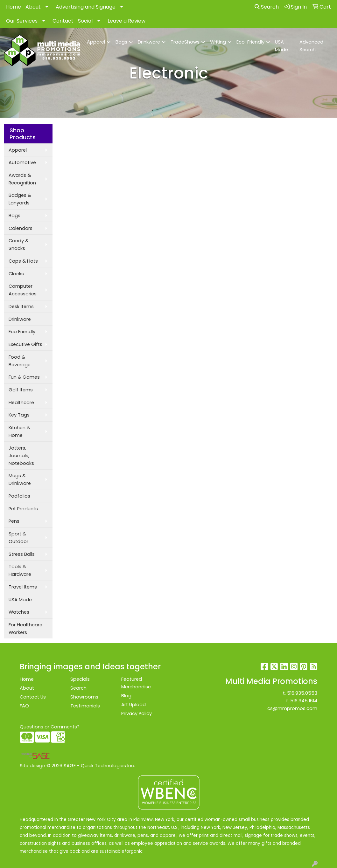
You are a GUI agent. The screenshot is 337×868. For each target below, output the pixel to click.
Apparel (96, 42)
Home (14, 7)
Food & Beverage (20, 361)
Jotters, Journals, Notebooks (21, 456)
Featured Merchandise (136, 683)
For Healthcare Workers (25, 629)
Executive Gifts (25, 344)
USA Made (281, 46)
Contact (63, 21)
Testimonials (85, 706)
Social (85, 21)
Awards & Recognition (22, 179)
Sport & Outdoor (18, 538)
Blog (126, 696)
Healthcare (21, 403)
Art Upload (133, 705)
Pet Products (23, 509)
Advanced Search (311, 46)
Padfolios (19, 496)
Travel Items (23, 587)
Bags (121, 42)
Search (267, 7)
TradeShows (185, 42)
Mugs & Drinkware (20, 479)
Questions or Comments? (50, 727)
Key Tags (19, 415)
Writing (218, 42)
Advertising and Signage (86, 7)
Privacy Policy (137, 713)
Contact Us (33, 697)
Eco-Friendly (250, 42)
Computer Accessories (23, 290)
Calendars (21, 228)
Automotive (22, 162)
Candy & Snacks (19, 245)
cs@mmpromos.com (292, 708)
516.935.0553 (302, 693)
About (33, 7)
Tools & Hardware (20, 570)
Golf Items (21, 390)
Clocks (16, 274)
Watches (19, 612)
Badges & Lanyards (20, 199)
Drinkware (149, 42)
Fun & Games (24, 377)
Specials (80, 679)
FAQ (24, 706)
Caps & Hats (23, 261)
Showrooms (84, 697)
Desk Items (21, 307)
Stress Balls (22, 554)
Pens (14, 521)
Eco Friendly (22, 332)
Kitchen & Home (19, 431)
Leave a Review (126, 21)
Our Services (22, 21)
